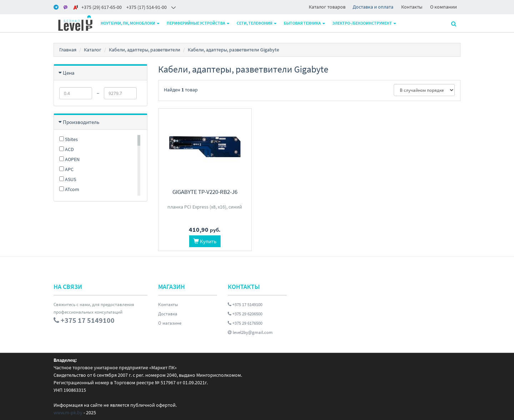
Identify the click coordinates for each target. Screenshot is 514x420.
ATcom (69, 189)
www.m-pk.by (68, 412)
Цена (69, 73)
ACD (67, 149)
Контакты (412, 7)
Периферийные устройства (198, 23)
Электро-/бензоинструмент (364, 23)
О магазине (170, 323)
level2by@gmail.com (250, 332)
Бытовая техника (304, 23)
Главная (68, 50)
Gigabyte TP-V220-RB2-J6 (205, 192)
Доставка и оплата (373, 7)
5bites (69, 139)
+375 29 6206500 (245, 314)
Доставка (168, 314)
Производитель (81, 122)
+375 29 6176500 (245, 323)
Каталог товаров (327, 7)
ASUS (68, 179)
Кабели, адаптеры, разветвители (145, 50)
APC (66, 169)
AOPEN (69, 159)
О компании (444, 7)
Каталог (93, 50)
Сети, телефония (257, 23)
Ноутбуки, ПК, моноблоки (130, 23)
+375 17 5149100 (245, 304)
